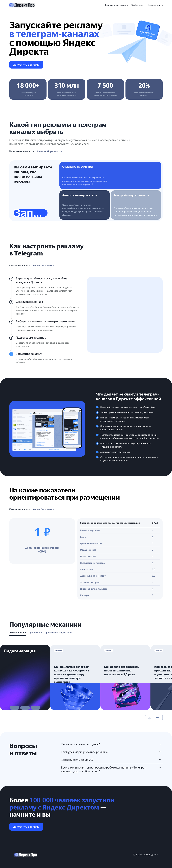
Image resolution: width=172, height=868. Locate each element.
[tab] (22, 152)
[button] (73, 704)
